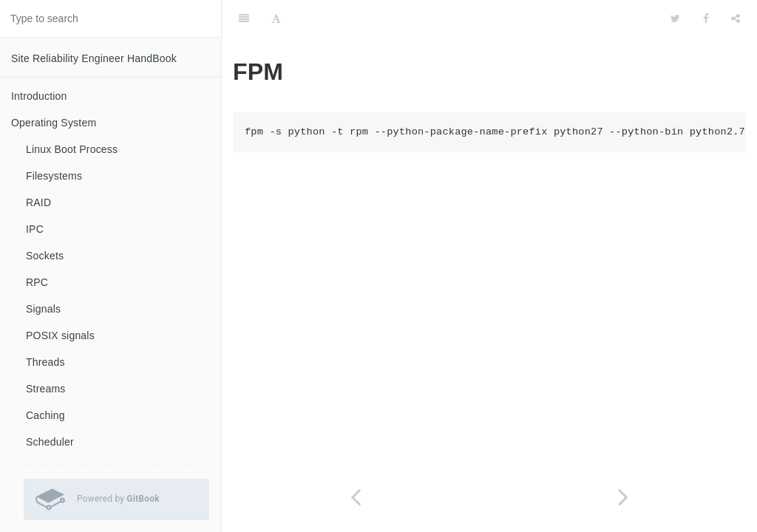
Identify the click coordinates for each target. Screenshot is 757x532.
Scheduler (50, 442)
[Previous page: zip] (356, 497)
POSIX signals (60, 335)
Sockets (45, 256)
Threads (45, 362)
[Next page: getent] (623, 497)
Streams (46, 389)
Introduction (39, 96)
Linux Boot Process (72, 149)
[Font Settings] (276, 18)
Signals (43, 309)
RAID (38, 202)
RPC (37, 282)
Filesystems (54, 176)
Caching (45, 415)
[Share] (736, 18)
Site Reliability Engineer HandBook (94, 58)
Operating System (54, 123)
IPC (35, 229)
